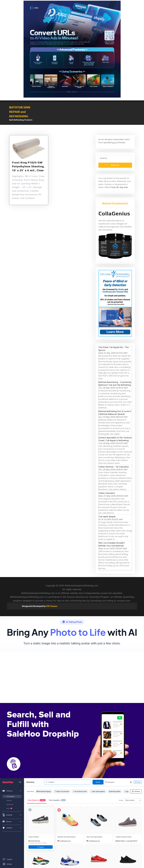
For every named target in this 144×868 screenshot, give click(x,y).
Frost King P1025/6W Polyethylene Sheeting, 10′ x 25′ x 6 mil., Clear (28, 166)
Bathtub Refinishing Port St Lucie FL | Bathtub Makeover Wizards (115, 413)
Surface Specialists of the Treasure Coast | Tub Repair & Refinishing (115, 439)
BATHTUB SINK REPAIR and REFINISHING (20, 112)
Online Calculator (107, 493)
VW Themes (52, 606)
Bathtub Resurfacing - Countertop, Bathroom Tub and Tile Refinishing (115, 384)
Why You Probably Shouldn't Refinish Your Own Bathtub (112, 544)
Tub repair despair (107, 517)
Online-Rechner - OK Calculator (114, 467)
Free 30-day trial (119, 187)
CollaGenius (114, 213)
